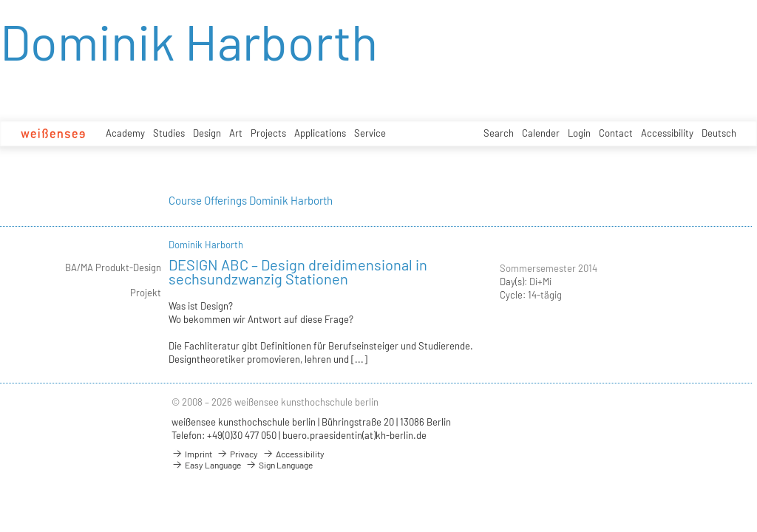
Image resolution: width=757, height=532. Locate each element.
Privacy (237, 454)
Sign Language (279, 465)
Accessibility (667, 133)
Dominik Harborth (206, 245)
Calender (541, 133)
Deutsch (719, 133)
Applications (320, 133)
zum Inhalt (0, 0)
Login (579, 133)
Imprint (192, 454)
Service (370, 133)
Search (499, 133)
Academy (125, 133)
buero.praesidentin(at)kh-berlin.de (354, 435)
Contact (616, 133)
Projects (268, 133)
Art (236, 133)
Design (207, 133)
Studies (169, 133)
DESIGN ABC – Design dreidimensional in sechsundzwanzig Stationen (298, 272)
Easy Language (206, 465)
